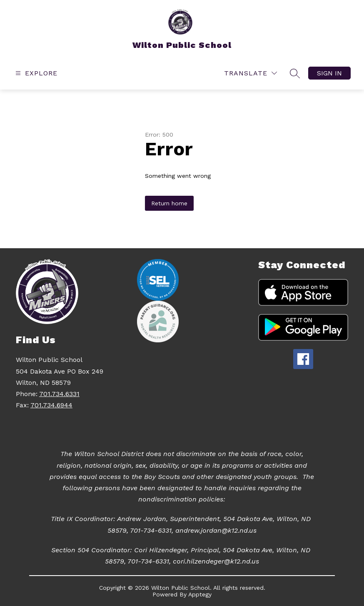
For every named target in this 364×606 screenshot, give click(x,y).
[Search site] (295, 73)
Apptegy (200, 594)
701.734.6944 (51, 405)
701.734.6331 (59, 394)
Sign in (329, 73)
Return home (169, 203)
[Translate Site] (251, 73)
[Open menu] (35, 73)
